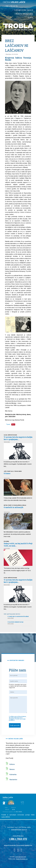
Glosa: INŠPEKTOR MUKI (10, 435)
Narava (12, 769)
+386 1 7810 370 (18, 839)
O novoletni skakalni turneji (15, 622)
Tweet (8, 424)
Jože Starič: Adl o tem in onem (13, 471)
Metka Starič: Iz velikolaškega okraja (15, 505)
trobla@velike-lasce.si (24, 10)
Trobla (30, 18)
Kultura (12, 764)
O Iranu (7, 473)
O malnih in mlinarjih (14, 507)
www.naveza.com (21, 857)
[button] (4, 22)
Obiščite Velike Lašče (24, 14)
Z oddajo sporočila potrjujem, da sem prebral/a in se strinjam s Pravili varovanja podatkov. (18, 718)
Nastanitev (13, 780)
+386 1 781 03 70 (11, 6)
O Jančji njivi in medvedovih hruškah (18, 616)
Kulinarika (13, 774)
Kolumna (6, 541)
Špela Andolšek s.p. (22, 859)
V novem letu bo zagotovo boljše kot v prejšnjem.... (18, 438)
